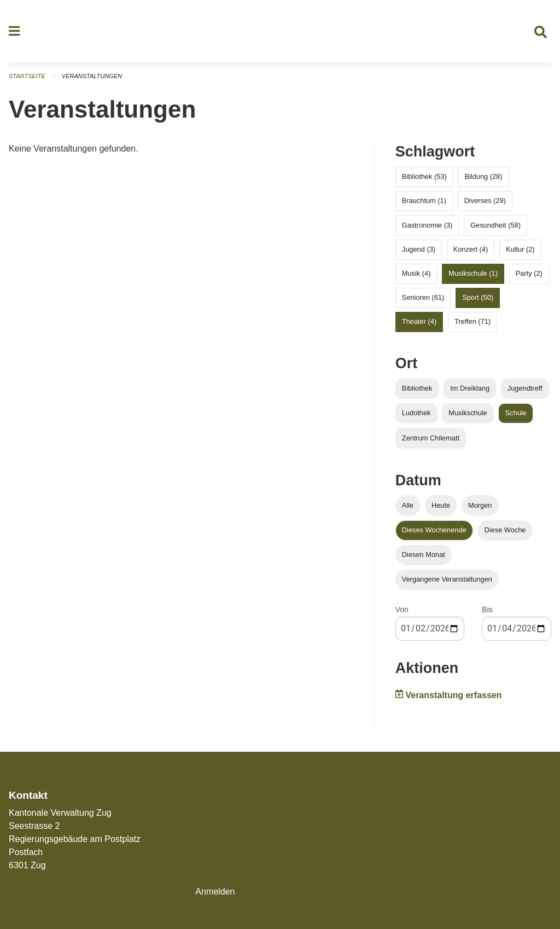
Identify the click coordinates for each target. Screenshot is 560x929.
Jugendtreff (525, 389)
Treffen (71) (472, 322)
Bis (487, 610)
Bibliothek (417, 389)
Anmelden (215, 892)
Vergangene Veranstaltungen (447, 580)
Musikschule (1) (473, 274)
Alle (408, 505)
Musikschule (468, 413)
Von (402, 610)
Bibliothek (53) (424, 177)
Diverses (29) (485, 201)
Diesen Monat (424, 555)
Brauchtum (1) (424, 201)
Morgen (480, 505)
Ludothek (416, 413)
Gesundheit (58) (495, 225)
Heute (441, 505)
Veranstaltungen (92, 77)
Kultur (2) (520, 249)
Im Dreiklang (470, 389)
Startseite (27, 77)
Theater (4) (419, 322)
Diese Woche (505, 530)
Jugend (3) (419, 249)
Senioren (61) (423, 298)
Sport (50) (478, 298)
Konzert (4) (471, 249)
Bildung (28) (483, 177)
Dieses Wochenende (434, 530)
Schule (516, 413)
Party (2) (529, 274)
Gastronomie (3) (427, 225)
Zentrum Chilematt (431, 438)
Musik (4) (416, 274)
